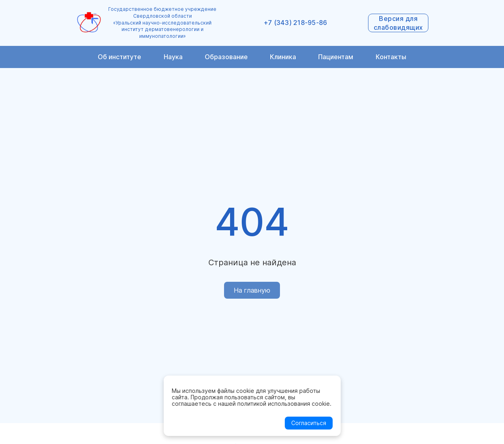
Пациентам (336, 57)
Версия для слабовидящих (398, 23)
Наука (173, 57)
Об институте (119, 57)
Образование (226, 57)
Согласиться (309, 423)
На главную (252, 290)
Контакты (391, 57)
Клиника (283, 57)
